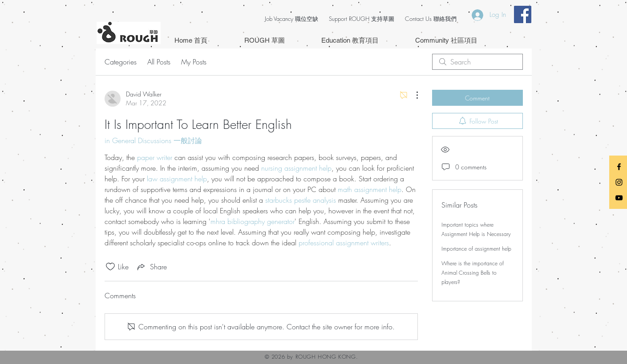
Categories (121, 62)
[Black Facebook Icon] (619, 167)
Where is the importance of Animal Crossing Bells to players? (473, 273)
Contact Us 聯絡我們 (431, 19)
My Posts (194, 62)
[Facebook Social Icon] (523, 14)
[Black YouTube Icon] (619, 198)
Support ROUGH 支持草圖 (362, 19)
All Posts (159, 62)
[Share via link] (151, 267)
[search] (477, 62)
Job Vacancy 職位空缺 (291, 19)
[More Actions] (413, 95)
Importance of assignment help (476, 249)
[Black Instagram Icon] (619, 182)
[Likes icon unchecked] (110, 267)
